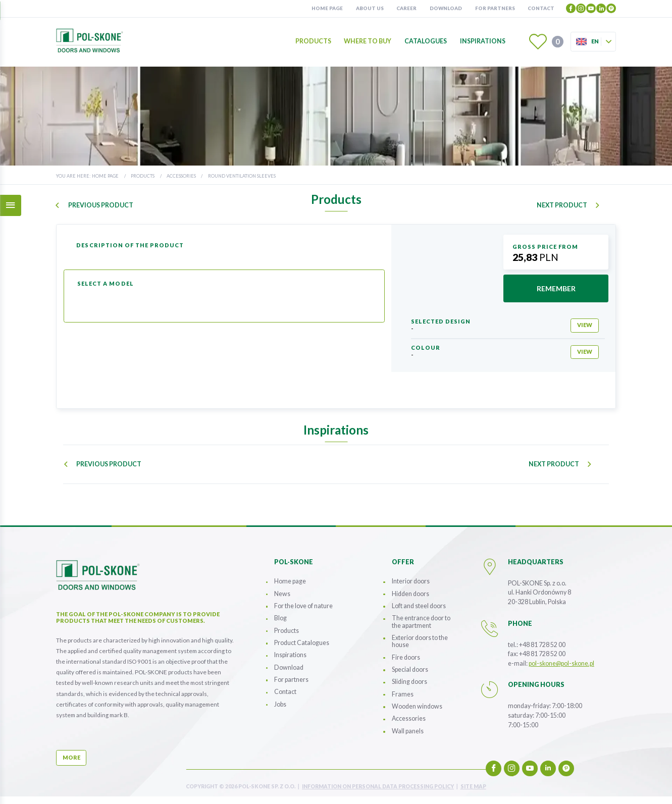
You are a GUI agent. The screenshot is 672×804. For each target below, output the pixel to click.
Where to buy (368, 42)
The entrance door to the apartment (421, 622)
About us (370, 8)
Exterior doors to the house (420, 641)
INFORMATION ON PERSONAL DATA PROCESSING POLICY (378, 787)
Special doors (410, 669)
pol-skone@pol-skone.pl (561, 663)
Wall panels (408, 731)
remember (556, 288)
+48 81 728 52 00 (542, 645)
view (585, 325)
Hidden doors (410, 594)
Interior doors (411, 581)
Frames (403, 694)
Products (313, 42)
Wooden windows (417, 706)
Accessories (181, 176)
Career (406, 8)
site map (473, 787)
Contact (541, 8)
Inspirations (483, 42)
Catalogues (426, 42)
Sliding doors (409, 682)
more (71, 757)
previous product (100, 205)
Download (446, 8)
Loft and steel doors (419, 606)
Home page (327, 8)
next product (562, 205)
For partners (495, 8)
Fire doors (406, 657)
